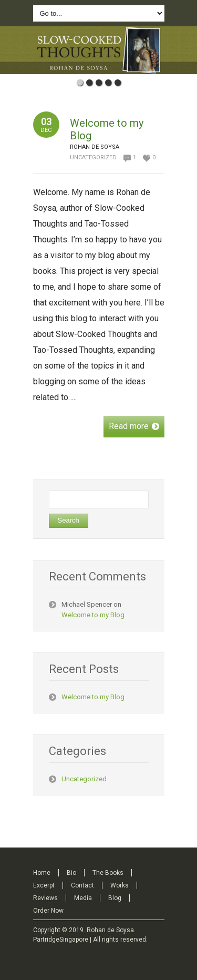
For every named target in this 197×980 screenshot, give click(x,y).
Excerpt (44, 885)
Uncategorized (93, 157)
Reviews (45, 898)
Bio (71, 873)
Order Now (48, 911)
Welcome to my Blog (93, 615)
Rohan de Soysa (110, 930)
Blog (115, 898)
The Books (108, 873)
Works (120, 885)
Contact (82, 885)
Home (42, 873)
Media (83, 898)
